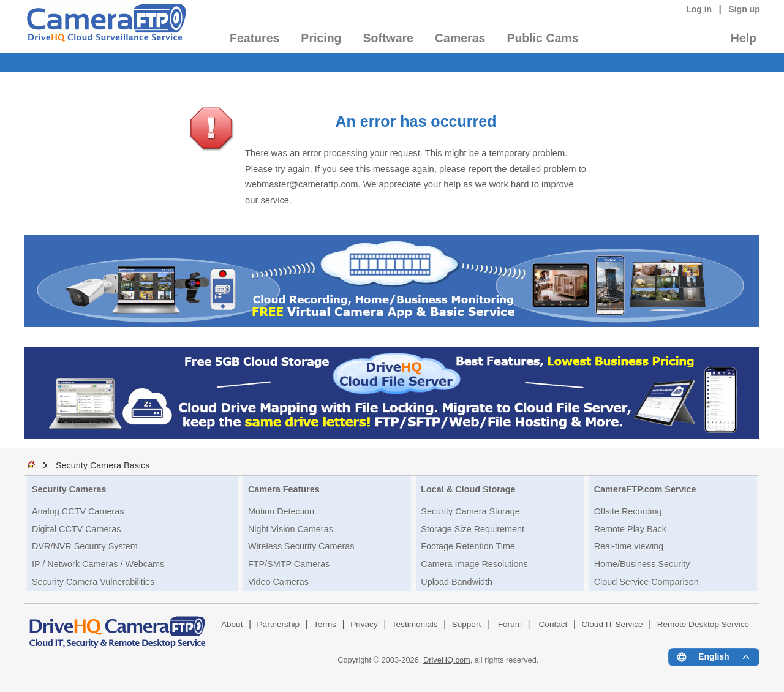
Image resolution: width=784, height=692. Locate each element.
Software (388, 38)
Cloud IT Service (612, 624)
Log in (699, 9)
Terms (325, 624)
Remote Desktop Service (703, 624)
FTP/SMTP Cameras (289, 564)
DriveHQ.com (447, 660)
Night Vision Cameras (291, 529)
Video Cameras (278, 582)
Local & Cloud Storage (468, 489)
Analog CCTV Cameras (78, 511)
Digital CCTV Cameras (77, 529)
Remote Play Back (630, 529)
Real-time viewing (629, 546)
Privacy (364, 624)
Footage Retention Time (468, 546)
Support (467, 624)
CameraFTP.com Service (645, 489)
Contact (553, 624)
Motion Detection (281, 511)
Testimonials (415, 624)
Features (254, 38)
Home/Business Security (642, 564)
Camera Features (284, 489)
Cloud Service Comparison (646, 582)
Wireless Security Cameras (301, 546)
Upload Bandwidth (457, 582)
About (232, 624)
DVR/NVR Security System (85, 546)
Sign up (744, 9)
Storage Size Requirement (473, 529)
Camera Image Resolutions (474, 564)
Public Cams (542, 38)
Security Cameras (69, 489)
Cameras (460, 38)
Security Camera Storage (470, 511)
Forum (510, 624)
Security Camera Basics (103, 465)
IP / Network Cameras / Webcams (98, 564)
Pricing (321, 38)
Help (744, 38)
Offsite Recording (628, 511)
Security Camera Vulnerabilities (93, 582)
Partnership (279, 624)
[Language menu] (714, 657)
